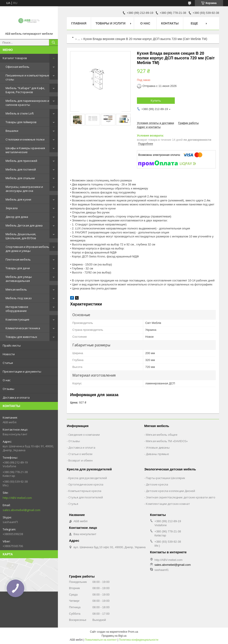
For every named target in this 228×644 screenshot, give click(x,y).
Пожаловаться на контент (101, 640)
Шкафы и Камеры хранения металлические (25, 150)
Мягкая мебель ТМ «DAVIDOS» (167, 441)
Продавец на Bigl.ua (114, 636)
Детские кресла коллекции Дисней (170, 491)
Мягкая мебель (16, 289)
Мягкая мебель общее (162, 435)
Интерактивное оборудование (17, 309)
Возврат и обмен (80, 460)
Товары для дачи (18, 268)
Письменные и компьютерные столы (27, 77)
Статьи (8, 363)
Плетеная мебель (18, 259)
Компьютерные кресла (85, 491)
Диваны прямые (157, 454)
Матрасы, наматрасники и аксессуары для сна (24, 189)
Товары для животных (21, 337)
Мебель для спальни (20, 178)
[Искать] (53, 42)
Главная (79, 23)
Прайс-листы (12, 345)
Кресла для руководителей (88, 478)
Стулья (73, 504)
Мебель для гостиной (21, 169)
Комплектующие (17, 319)
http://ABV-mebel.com (17, 498)
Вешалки (12, 131)
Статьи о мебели (80, 454)
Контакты (170, 23)
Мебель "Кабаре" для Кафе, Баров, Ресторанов (25, 90)
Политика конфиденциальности (139, 640)
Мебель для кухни (18, 199)
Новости (9, 354)
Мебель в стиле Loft (20, 113)
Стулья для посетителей (86, 497)
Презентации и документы (22, 371)
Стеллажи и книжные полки (25, 139)
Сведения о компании (84, 435)
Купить (156, 100)
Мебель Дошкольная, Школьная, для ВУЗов (21, 236)
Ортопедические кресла (86, 484)
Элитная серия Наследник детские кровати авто (181, 497)
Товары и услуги (111, 23)
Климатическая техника (23, 328)
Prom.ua (133, 632)
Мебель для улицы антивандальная (19, 279)
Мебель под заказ (19, 298)
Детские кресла (157, 484)
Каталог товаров (15, 58)
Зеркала (12, 208)
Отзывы (8, 389)
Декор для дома (17, 217)
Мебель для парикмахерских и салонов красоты (27, 103)
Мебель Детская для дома (24, 225)
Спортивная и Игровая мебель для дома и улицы (27, 249)
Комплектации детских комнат (168, 504)
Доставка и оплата (16, 397)
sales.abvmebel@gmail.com (21, 510)
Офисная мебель (17, 67)
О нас (7, 380)
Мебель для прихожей (21, 161)
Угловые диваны (158, 447)
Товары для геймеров (21, 122)
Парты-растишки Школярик (166, 478)
